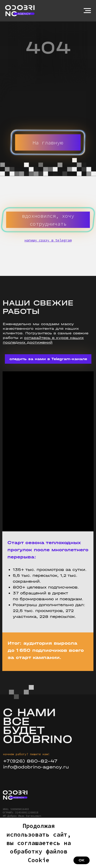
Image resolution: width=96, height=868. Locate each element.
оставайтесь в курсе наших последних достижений (43, 340)
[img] (15, 795)
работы (11, 338)
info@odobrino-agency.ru (36, 767)
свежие (81, 333)
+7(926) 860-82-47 (30, 761)
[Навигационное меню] (87, 11)
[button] (48, 220)
